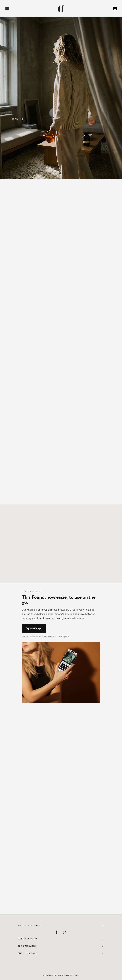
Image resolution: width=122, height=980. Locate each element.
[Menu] (7, 8)
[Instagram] (65, 933)
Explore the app (34, 628)
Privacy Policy (72, 975)
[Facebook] (57, 933)
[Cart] (115, 8)
